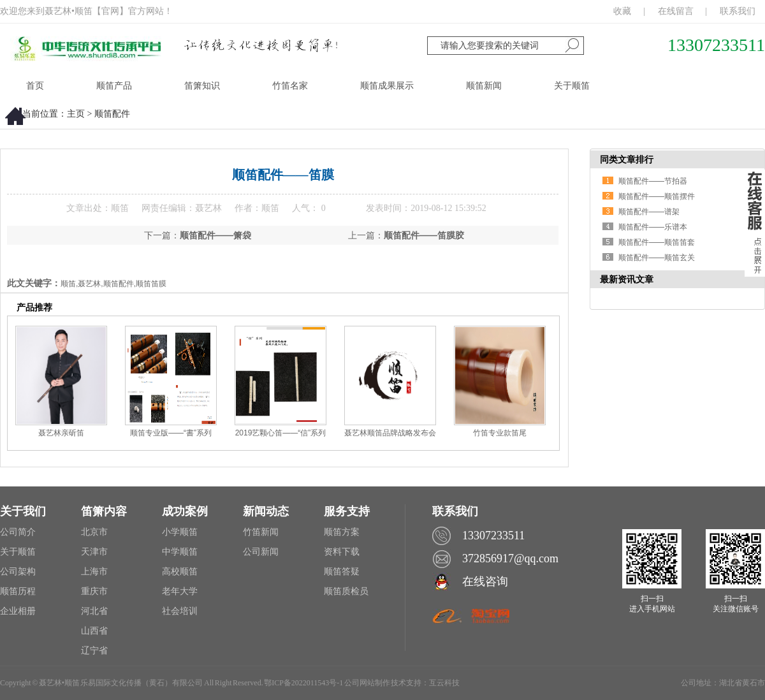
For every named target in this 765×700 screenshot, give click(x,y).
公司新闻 (261, 552)
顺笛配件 (112, 114)
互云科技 (444, 683)
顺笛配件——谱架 (649, 212)
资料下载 (342, 552)
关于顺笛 (18, 552)
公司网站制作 (367, 683)
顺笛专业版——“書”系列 (171, 433)
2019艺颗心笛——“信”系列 (281, 433)
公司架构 (18, 572)
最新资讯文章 (627, 279)
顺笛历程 (18, 591)
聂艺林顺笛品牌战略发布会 (390, 433)
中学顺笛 (180, 552)
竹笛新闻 (261, 532)
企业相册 (18, 611)
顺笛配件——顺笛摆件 (657, 196)
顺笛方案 (342, 532)
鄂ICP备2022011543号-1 (303, 683)
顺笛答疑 (342, 572)
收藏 (622, 11)
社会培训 (180, 611)
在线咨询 (485, 581)
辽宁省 (94, 651)
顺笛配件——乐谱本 (653, 227)
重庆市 (94, 591)
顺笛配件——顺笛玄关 (657, 258)
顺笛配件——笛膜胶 (424, 235)
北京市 (94, 532)
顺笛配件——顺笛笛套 (657, 242)
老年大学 (180, 591)
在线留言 (676, 11)
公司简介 (18, 532)
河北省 (94, 611)
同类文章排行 (627, 159)
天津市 (94, 552)
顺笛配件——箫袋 (215, 235)
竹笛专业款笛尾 (500, 433)
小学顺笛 (180, 532)
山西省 (94, 631)
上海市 (94, 572)
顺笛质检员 (346, 591)
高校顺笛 (180, 572)
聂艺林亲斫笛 (61, 433)
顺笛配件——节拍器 (653, 181)
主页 (76, 114)
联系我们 (738, 11)
